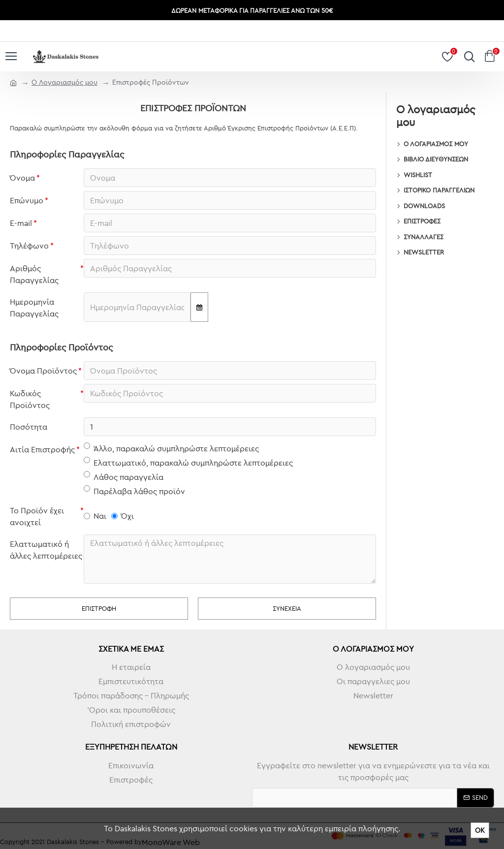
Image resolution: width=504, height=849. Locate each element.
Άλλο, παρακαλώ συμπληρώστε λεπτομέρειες (171, 448)
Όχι (123, 516)
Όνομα (22, 178)
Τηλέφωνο (29, 246)
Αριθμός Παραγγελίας (34, 274)
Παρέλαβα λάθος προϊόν (134, 491)
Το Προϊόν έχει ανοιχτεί (37, 516)
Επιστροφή (99, 608)
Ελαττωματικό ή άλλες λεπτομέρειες (46, 550)
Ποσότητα (29, 427)
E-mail (21, 223)
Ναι (95, 516)
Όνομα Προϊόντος (43, 371)
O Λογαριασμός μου (64, 82)
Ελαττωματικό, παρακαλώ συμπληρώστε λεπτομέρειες (188, 462)
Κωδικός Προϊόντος (30, 399)
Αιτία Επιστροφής (42, 449)
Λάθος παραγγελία (124, 476)
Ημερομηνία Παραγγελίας (34, 308)
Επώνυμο (27, 200)
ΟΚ (480, 830)
